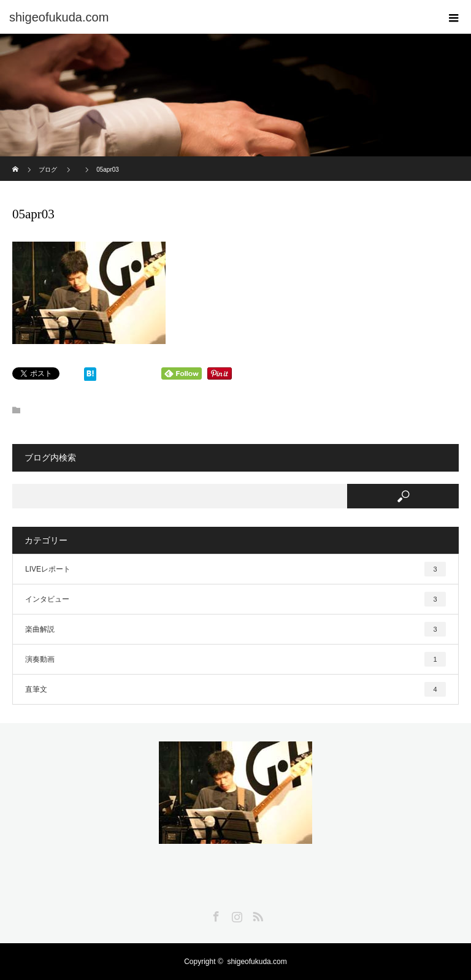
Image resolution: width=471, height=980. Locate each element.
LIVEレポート (235, 569)
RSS (256, 914)
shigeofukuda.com (257, 962)
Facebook (215, 914)
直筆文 (235, 689)
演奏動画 (235, 659)
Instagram (235, 914)
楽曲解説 (235, 629)
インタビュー (235, 599)
